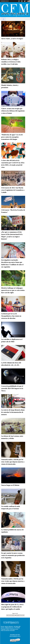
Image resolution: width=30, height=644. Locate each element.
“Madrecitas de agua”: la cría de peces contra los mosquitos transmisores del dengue (12, 137)
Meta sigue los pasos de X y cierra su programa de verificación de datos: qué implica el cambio (12, 607)
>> (23, 615)
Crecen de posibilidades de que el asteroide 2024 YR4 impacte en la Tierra (12, 388)
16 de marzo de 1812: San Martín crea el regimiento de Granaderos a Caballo (13, 190)
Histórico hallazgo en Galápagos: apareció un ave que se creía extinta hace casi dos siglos (13, 290)
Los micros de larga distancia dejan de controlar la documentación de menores (13, 412)
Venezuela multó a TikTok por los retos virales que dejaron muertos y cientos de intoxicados (13, 462)
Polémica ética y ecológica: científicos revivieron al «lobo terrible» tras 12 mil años (11, 62)
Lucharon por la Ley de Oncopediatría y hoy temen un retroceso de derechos (11, 316)
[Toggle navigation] (3, 19)
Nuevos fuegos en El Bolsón (10, 485)
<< (7, 615)
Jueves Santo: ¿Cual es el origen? (12, 39)
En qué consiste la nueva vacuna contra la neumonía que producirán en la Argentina (13, 555)
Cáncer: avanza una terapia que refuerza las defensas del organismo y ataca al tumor (13, 111)
